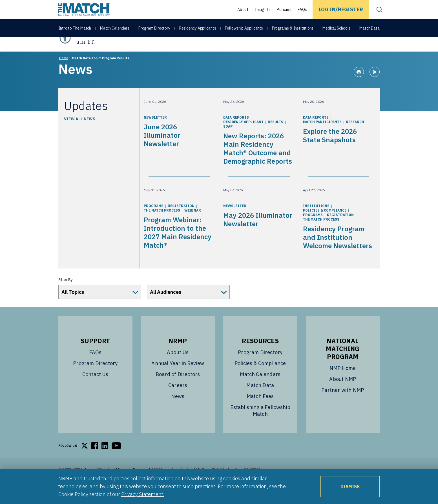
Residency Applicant (243, 136)
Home (64, 72)
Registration (181, 220)
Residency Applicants (198, 29)
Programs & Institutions (293, 29)
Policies (284, 10)
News (178, 410)
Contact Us (95, 388)
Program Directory (154, 29)
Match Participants (322, 136)
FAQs (302, 10)
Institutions (316, 220)
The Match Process (162, 224)
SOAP (228, 140)
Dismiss (350, 487)
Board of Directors (178, 388)
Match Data (370, 29)
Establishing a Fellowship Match (260, 425)
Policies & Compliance (325, 224)
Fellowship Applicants (244, 29)
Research (355, 136)
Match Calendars (115, 29)
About (243, 10)
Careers (178, 399)
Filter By (66, 294)
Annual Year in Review (178, 377)
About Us (178, 366)
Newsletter (155, 131)
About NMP (343, 393)
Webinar (193, 224)
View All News (80, 133)
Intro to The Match (75, 29)
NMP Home (343, 382)
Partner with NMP (343, 404)
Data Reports (236, 131)
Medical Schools (337, 29)
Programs (154, 220)
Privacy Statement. (143, 494)
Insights (263, 10)
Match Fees (260, 410)
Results (276, 136)
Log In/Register (341, 9)
